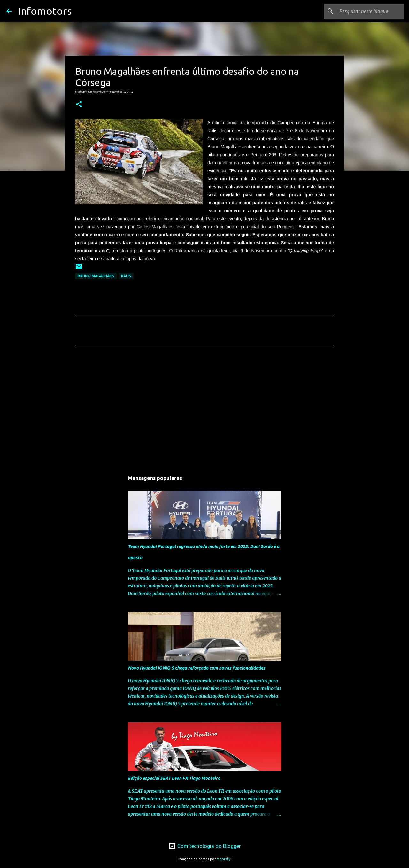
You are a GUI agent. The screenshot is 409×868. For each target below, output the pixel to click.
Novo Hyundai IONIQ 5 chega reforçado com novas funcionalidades (197, 668)
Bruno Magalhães (96, 276)
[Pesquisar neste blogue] (370, 11)
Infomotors (45, 11)
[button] (79, 105)
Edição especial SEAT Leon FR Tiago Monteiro (174, 778)
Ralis (126, 276)
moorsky (224, 859)
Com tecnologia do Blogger (205, 846)
